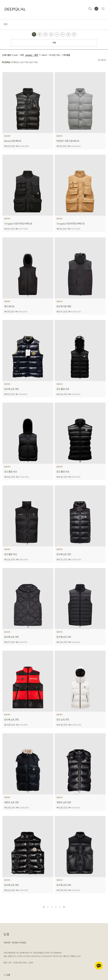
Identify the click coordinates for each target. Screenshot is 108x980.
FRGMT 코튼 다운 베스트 (68, 141)
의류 (5, 24)
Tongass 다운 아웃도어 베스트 (18, 224)
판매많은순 (15, 62)
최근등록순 (6, 62)
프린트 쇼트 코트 (12, 802)
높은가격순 (34, 62)
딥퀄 (6, 934)
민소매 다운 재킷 (64, 306)
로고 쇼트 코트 (63, 720)
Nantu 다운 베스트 (13, 141)
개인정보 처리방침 (19, 943)
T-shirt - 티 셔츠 (47, 55)
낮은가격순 (24, 62)
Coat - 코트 (18, 55)
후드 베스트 (9, 306)
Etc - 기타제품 (63, 55)
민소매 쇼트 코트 (12, 389)
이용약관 (7, 943)
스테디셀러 (7, 55)
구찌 (54, 43)
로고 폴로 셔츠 (63, 389)
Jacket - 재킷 (32, 55)
